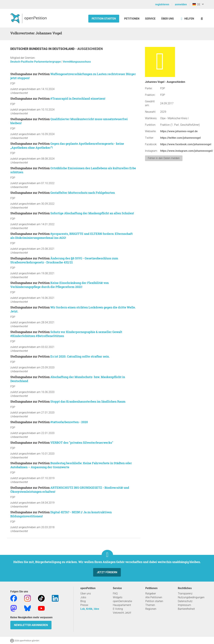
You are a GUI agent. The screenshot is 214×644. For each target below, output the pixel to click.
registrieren (162, 4)
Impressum (184, 605)
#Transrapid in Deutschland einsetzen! (78, 98)
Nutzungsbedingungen (191, 597)
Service (150, 19)
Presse (84, 605)
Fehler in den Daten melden (164, 158)
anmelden (181, 4)
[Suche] (202, 19)
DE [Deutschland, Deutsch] (196, 4)
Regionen (151, 609)
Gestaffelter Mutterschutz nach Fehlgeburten (83, 193)
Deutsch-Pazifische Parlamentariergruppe (36, 62)
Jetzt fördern (107, 572)
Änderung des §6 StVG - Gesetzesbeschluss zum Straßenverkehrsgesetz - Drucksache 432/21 (64, 260)
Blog (83, 601)
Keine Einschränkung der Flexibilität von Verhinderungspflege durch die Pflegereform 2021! (59, 285)
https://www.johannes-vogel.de (179, 131)
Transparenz (185, 594)
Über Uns (167, 19)
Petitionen (132, 19)
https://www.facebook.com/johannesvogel (186, 144)
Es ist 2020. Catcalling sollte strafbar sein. (80, 356)
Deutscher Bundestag (29, 49)
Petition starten (104, 19)
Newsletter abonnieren (31, 625)
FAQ (115, 594)
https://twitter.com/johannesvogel (180, 138)
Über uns (86, 594)
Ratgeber (151, 594)
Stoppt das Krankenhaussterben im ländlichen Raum (88, 401)
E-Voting (118, 609)
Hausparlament (122, 605)
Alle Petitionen (154, 597)
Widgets (118, 597)
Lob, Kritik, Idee (90, 609)
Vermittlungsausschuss (77, 62)
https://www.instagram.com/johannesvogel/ (187, 151)
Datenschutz (185, 601)
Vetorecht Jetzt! (122, 613)
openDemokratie (122, 601)
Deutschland (64, 49)
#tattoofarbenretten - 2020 (69, 422)
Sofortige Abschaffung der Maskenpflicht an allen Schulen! (92, 213)
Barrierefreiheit (186, 609)
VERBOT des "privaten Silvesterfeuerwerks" (82, 443)
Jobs (83, 597)
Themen (150, 605)
